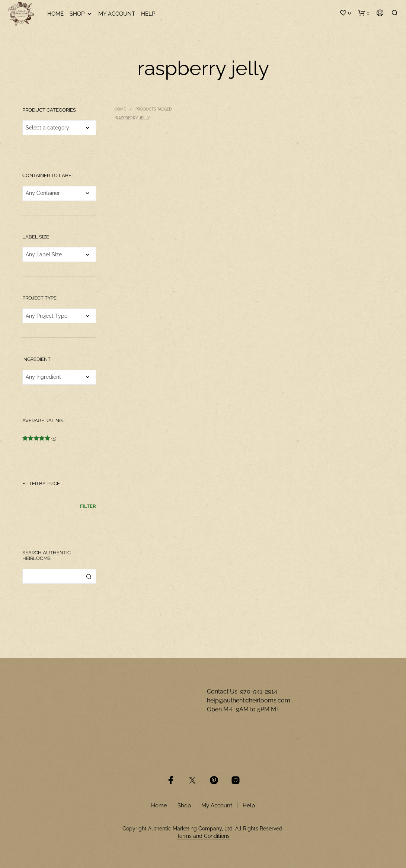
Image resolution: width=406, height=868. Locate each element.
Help (148, 14)
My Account (117, 14)
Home (55, 14)
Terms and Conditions (203, 836)
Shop (81, 14)
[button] (345, 13)
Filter (88, 506)
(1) (39, 439)
